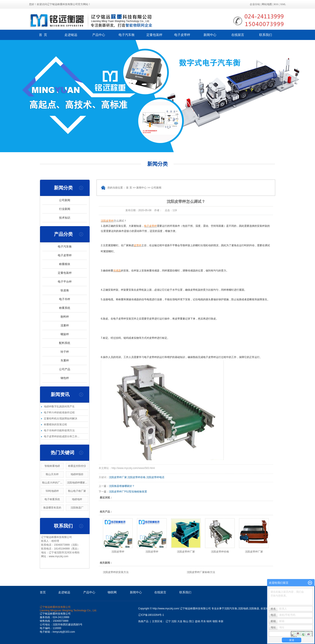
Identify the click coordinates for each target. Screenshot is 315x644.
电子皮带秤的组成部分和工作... (62, 436)
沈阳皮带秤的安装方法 (116, 572)
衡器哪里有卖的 (52, 508)
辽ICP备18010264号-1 (151, 615)
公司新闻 (65, 200)
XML (283, 4)
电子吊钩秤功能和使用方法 (59, 430)
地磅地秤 (77, 499)
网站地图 (267, 4)
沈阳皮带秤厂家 (118, 477)
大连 (180, 621)
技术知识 (65, 218)
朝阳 (215, 621)
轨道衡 (65, 290)
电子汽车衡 (127, 35)
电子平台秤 (65, 282)
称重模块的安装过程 (55, 424)
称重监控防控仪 (77, 466)
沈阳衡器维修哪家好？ (122, 486)
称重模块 (65, 264)
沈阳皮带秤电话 (155, 477)
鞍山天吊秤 (52, 474)
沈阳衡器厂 (77, 508)
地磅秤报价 (77, 474)
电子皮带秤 (182, 35)
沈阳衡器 (254, 609)
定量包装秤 (154, 35)
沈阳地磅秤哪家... (77, 483)
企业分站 (255, 4)
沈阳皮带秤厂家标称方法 (201, 572)
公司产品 (65, 369)
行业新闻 (65, 209)
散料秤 (65, 317)
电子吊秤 (65, 299)
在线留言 (238, 35)
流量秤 (65, 325)
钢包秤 (65, 378)
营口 (192, 621)
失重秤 (65, 360)
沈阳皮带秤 (118, 552)
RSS (276, 4)
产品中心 (99, 35)
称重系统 (65, 308)
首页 (43, 592)
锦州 (209, 621)
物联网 (112, 592)
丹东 (203, 621)
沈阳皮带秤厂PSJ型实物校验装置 (128, 492)
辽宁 (168, 621)
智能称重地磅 (52, 466)
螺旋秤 (65, 334)
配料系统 (65, 343)
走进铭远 (71, 35)
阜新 (221, 621)
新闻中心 (210, 35)
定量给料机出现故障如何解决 (61, 419)
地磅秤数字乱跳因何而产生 (59, 407)
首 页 (43, 35)
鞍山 (186, 621)
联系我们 (266, 35)
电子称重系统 (52, 499)
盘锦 (198, 621)
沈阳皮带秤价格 (137, 477)
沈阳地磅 (243, 609)
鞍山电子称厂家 (77, 491)
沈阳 (174, 621)
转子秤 (65, 352)
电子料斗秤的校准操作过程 (59, 413)
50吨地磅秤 (52, 491)
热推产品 (143, 621)
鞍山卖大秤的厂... (52, 483)
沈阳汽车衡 (231, 609)
